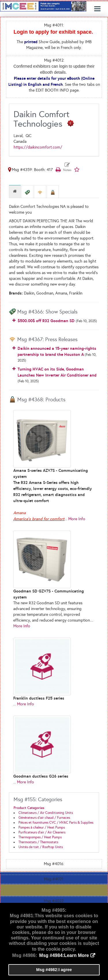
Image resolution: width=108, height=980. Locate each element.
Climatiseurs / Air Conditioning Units (46, 813)
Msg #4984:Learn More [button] (64, 955)
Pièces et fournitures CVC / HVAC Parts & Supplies (56, 823)
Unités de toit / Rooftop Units (41, 847)
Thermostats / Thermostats (38, 842)
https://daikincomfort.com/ (38, 147)
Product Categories (29, 808)
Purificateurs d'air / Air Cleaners (42, 832)
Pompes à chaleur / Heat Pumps (42, 827)
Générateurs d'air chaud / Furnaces (44, 818)
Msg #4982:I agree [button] (54, 970)
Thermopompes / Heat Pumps (40, 837)
